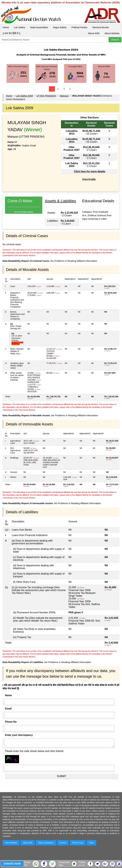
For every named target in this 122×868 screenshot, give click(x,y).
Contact (63, 843)
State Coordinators (46, 843)
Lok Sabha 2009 (24, 96)
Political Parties (79, 27)
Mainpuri (64, 96)
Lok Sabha (20, 27)
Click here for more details (90, 171)
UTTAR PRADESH (46, 96)
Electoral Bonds (101, 27)
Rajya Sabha (60, 27)
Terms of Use (78, 843)
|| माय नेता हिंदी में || (11, 33)
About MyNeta (112, 33)
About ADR (94, 33)
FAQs (91, 843)
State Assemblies (39, 27)
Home (6, 27)
